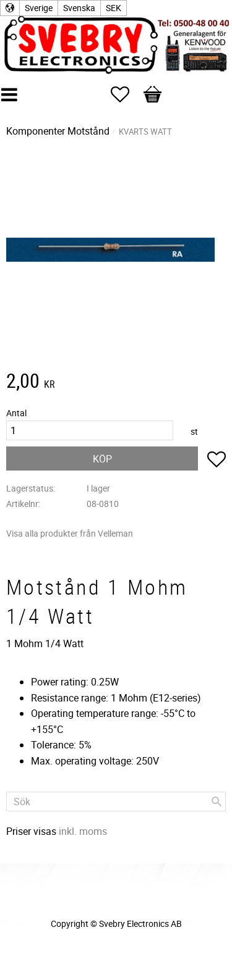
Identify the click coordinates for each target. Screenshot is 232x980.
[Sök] (217, 802)
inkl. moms (83, 831)
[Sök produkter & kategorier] (116, 802)
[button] (126, 94)
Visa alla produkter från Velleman (70, 533)
